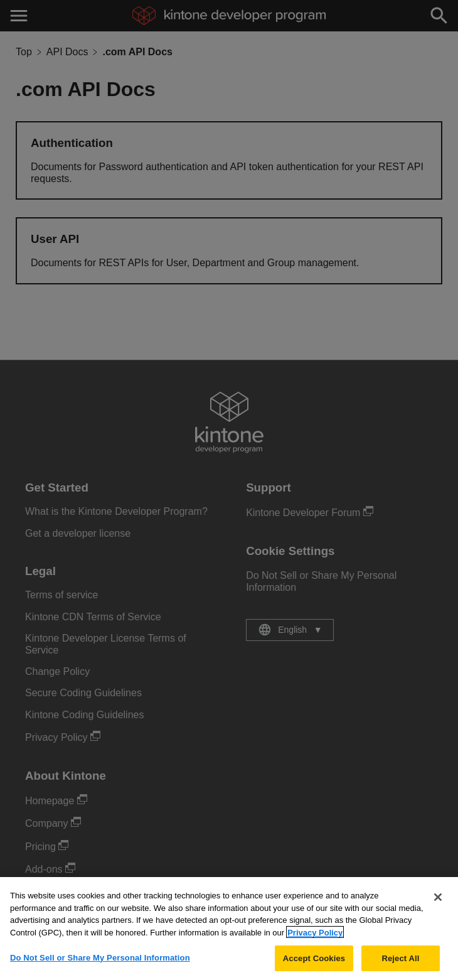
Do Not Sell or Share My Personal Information (100, 961)
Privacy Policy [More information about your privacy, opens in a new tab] (315, 937)
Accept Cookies (314, 962)
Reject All (400, 962)
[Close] (438, 902)
